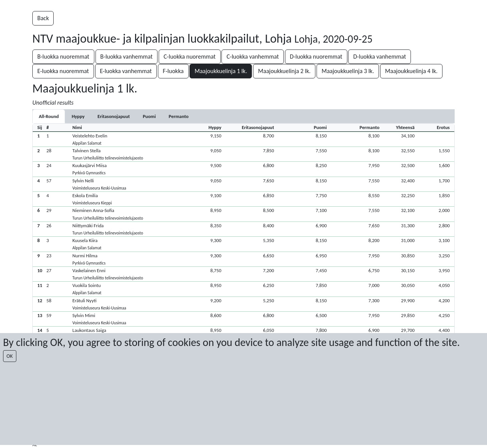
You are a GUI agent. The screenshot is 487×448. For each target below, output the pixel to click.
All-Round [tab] (49, 116)
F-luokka (173, 71)
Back (43, 18)
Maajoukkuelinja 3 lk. (348, 71)
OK (10, 356)
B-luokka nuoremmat (63, 57)
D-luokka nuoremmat (316, 57)
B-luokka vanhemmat (127, 57)
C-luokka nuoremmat (190, 57)
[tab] (78, 116)
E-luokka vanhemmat (126, 71)
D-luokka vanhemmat (380, 57)
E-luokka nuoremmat (63, 71)
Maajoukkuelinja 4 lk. (411, 71)
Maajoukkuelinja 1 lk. (221, 71)
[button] (243, 139)
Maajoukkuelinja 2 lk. (284, 71)
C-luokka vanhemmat (252, 57)
